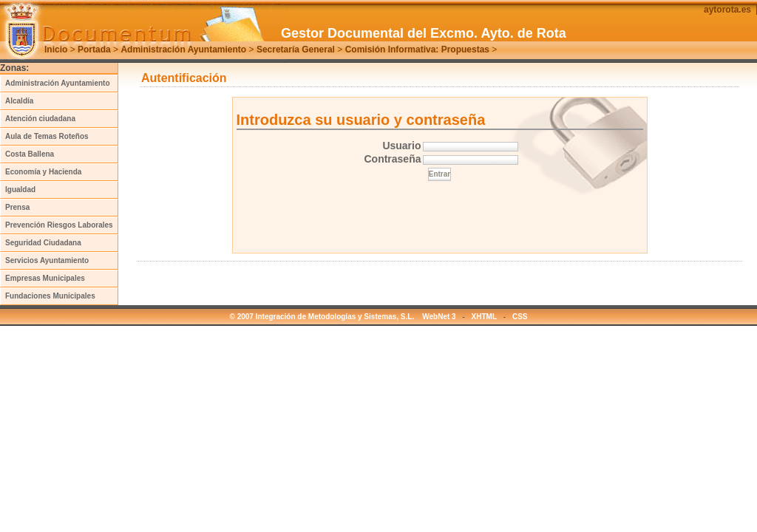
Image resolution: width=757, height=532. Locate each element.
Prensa (17, 207)
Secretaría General (296, 50)
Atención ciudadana (40, 119)
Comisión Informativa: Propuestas (417, 50)
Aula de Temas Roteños (47, 136)
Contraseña (392, 159)
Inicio (56, 50)
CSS (520, 317)
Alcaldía (19, 101)
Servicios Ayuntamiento (47, 260)
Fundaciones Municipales (50, 296)
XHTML (484, 317)
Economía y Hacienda (43, 172)
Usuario (401, 146)
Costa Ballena (30, 154)
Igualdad (20, 190)
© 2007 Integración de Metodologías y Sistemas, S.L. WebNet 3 (343, 317)
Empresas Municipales (45, 278)
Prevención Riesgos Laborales (59, 225)
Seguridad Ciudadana (43, 243)
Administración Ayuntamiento (183, 50)
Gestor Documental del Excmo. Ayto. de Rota (424, 33)
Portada (94, 50)
